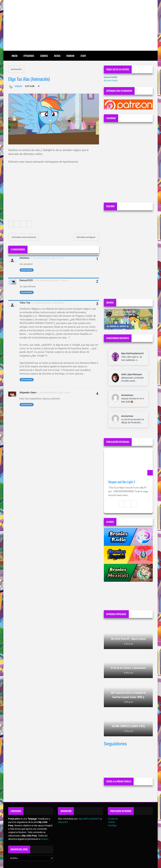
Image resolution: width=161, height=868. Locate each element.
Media (57, 56)
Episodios (29, 56)
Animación (16, 69)
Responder (27, 270)
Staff (83, 56)
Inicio (15, 56)
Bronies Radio (111, 81)
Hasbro (44, 839)
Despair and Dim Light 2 (122, 482)
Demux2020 (26, 280)
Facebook (113, 819)
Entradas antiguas (86, 237)
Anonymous (127, 395)
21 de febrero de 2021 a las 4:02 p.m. (48, 303)
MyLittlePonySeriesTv (133, 353)
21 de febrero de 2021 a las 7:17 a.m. (47, 258)
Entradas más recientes (24, 237)
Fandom (70, 56)
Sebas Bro (63, 822)
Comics (44, 56)
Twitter (111, 822)
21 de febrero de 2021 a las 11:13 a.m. (51, 280)
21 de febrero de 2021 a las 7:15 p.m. (54, 393)
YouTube (112, 825)
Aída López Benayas (132, 374)
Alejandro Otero (28, 393)
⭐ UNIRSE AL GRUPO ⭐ (118, 326)
